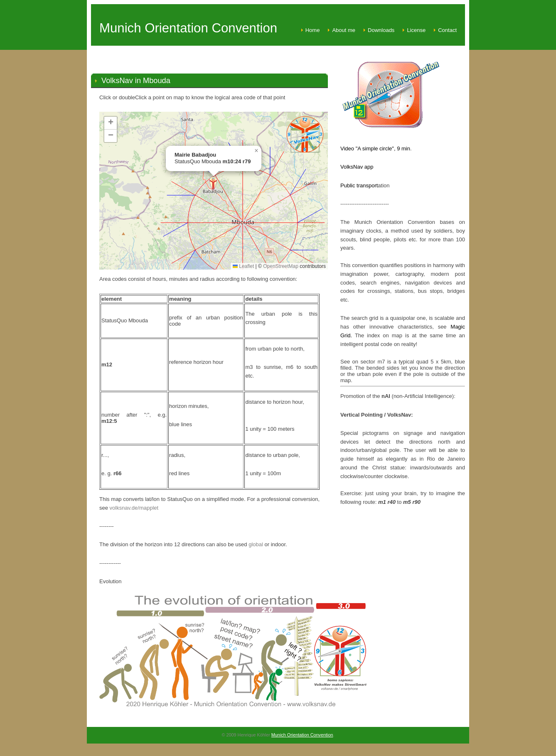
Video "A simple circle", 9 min (375, 148)
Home (313, 30)
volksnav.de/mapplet (134, 508)
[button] (213, 184)
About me (344, 30)
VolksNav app (357, 167)
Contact (447, 30)
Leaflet (243, 266)
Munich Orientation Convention (302, 735)
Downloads (381, 30)
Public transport (359, 185)
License (416, 30)
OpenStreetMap (281, 266)
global (256, 544)
